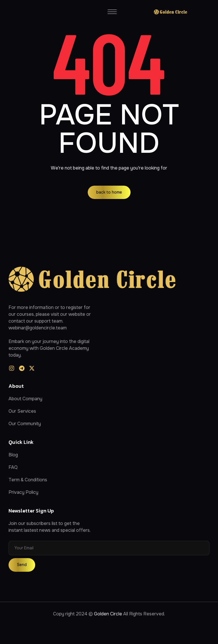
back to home (109, 192)
